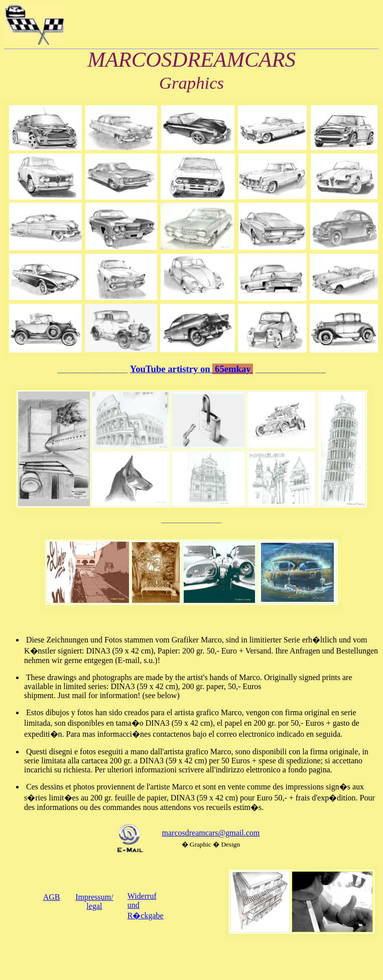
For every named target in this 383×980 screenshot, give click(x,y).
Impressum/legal (94, 902)
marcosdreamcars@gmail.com (211, 833)
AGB (52, 897)
